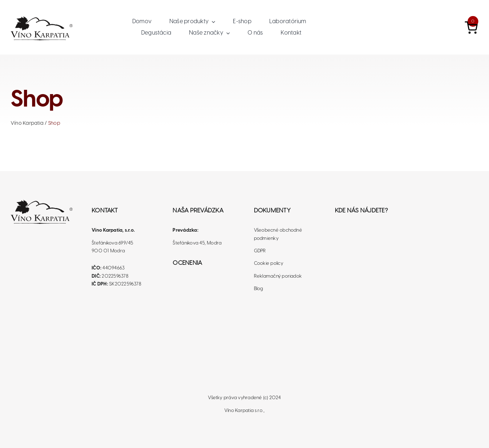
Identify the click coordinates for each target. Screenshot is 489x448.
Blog (259, 289)
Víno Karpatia (27, 123)
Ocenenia (187, 263)
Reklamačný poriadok (278, 276)
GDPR (260, 251)
